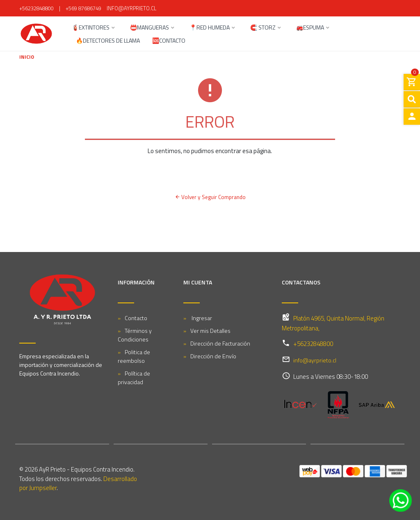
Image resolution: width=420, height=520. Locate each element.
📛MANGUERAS (150, 28)
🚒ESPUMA (310, 28)
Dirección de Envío (213, 356)
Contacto (136, 318)
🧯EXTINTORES (91, 28)
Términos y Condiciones (135, 335)
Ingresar (201, 318)
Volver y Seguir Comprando (210, 197)
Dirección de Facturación (220, 343)
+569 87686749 (83, 8)
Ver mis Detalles (210, 331)
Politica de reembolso (134, 356)
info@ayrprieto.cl (131, 8)
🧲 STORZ (263, 28)
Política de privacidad (134, 378)
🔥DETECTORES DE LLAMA (108, 41)
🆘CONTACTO (169, 41)
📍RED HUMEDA (210, 28)
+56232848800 (37, 8)
